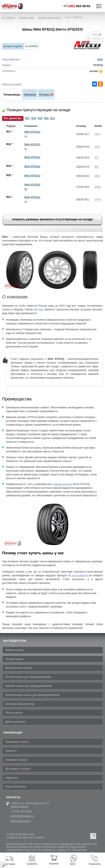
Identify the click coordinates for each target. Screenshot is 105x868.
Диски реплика (15, 722)
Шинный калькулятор (20, 704)
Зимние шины (15, 650)
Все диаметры (13, 118)
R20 (46, 118)
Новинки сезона (16, 760)
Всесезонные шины (19, 668)
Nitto (100, 59)
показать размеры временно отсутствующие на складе (52, 219)
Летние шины (14, 659)
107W (98, 200)
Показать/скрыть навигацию (99, 6)
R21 (53, 118)
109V (97, 176)
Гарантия (12, 778)
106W (98, 187)
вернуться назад (12, 84)
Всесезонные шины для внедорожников (32, 695)
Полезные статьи (17, 742)
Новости (11, 751)
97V (97, 158)
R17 (27, 118)
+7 (77, 6)
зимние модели (62, 484)
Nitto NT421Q (32, 132)
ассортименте (80, 575)
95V (97, 167)
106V (97, 134)
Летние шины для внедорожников (28, 677)
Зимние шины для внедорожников (29, 686)
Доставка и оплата (18, 769)
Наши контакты (16, 787)
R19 (40, 118)
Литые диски (14, 713)
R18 (34, 118)
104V (97, 147)
